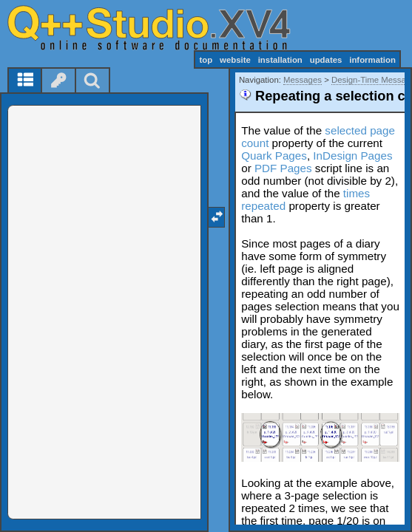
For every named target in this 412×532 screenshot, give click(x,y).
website (235, 60)
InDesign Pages (352, 156)
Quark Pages (274, 156)
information (372, 60)
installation (280, 60)
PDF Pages (283, 168)
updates (326, 60)
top (206, 60)
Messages (303, 80)
